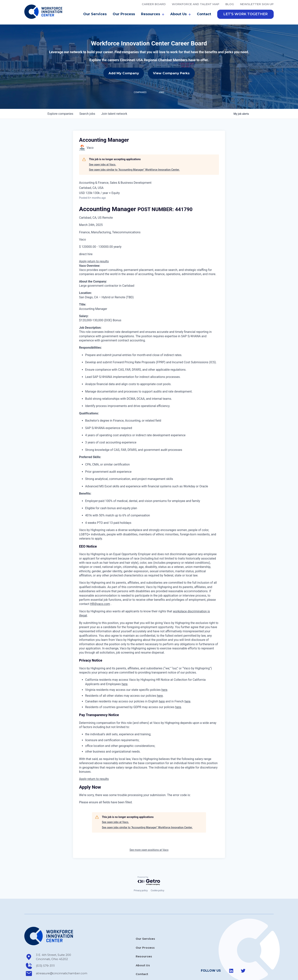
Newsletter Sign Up (257, 4)
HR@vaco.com (100, 587)
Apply (83, 244)
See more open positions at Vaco (149, 833)
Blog (230, 4)
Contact (204, 14)
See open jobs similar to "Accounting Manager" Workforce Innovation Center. (134, 153)
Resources (153, 14)
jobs (87, 97)
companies (60, 97)
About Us (181, 14)
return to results (98, 244)
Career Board (154, 4)
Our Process (124, 14)
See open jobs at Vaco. (103, 148)
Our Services (95, 14)
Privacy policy (141, 874)
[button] (245, 14)
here (125, 667)
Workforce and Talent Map (196, 4)
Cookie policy (157, 874)
